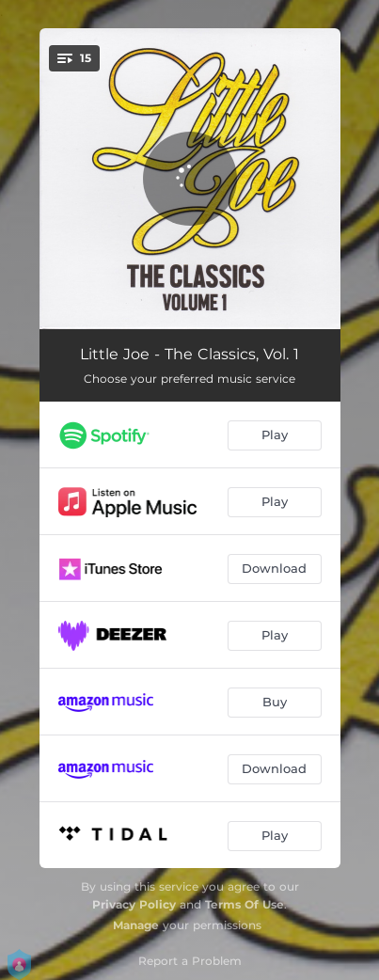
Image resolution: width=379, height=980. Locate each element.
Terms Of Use (245, 904)
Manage (136, 925)
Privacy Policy (134, 904)
